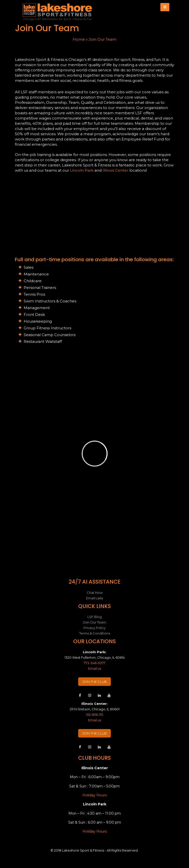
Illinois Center (115, 170)
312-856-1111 (94, 715)
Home (79, 39)
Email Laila (94, 598)
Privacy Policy (94, 628)
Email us (95, 668)
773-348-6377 (94, 663)
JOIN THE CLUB (94, 682)
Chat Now (95, 593)
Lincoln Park (82, 170)
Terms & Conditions (95, 633)
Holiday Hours (95, 795)
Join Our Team (94, 622)
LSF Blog (95, 617)
